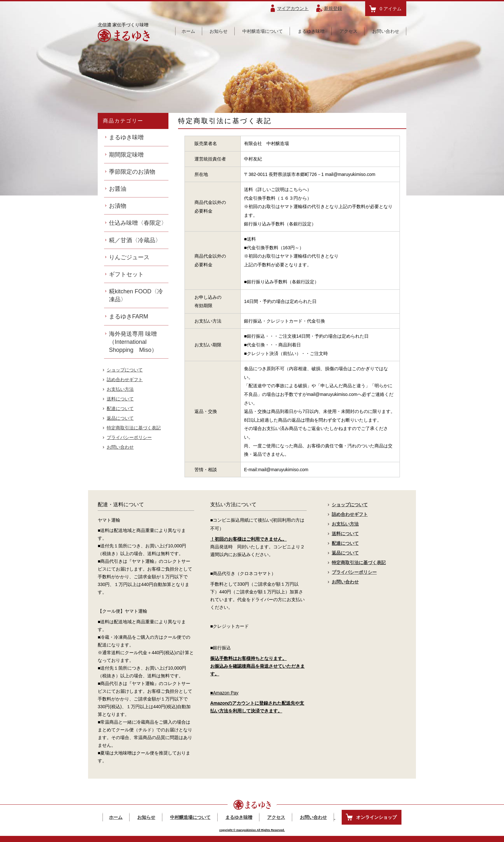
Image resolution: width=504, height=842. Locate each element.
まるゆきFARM (129, 316)
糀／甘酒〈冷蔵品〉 (135, 240)
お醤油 (118, 189)
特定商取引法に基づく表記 (134, 428)
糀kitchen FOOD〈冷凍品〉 (136, 295)
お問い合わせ (386, 31)
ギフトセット (126, 274)
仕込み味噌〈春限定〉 (138, 223)
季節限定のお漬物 (132, 172)
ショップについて (125, 370)
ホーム (188, 31)
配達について (120, 408)
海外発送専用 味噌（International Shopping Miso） (133, 342)
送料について (120, 399)
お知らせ (219, 31)
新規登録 (333, 8)
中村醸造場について (263, 31)
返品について (120, 418)
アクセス (348, 31)
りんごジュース (129, 257)
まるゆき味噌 (311, 31)
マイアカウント (293, 8)
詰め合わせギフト (125, 380)
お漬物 (118, 206)
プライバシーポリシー (129, 437)
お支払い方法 (120, 389)
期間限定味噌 (126, 155)
